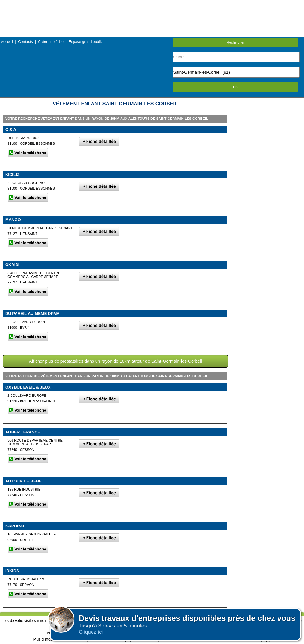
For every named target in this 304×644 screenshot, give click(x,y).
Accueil (7, 42)
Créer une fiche (51, 42)
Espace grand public (85, 42)
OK (235, 87)
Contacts (25, 42)
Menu (152, 5)
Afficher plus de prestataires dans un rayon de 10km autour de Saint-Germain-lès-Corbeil (115, 361)
